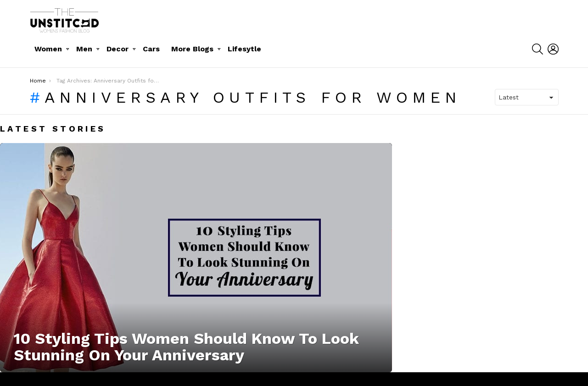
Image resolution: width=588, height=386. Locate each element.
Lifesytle (244, 49)
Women (48, 49)
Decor (118, 49)
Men (84, 49)
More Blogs (192, 49)
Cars (151, 49)
